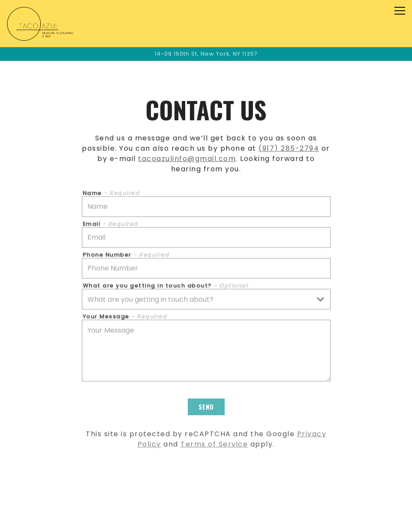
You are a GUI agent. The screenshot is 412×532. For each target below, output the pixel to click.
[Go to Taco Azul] (206, 54)
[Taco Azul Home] (42, 24)
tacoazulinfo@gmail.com (187, 159)
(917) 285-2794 (289, 149)
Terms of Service (214, 445)
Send (206, 408)
